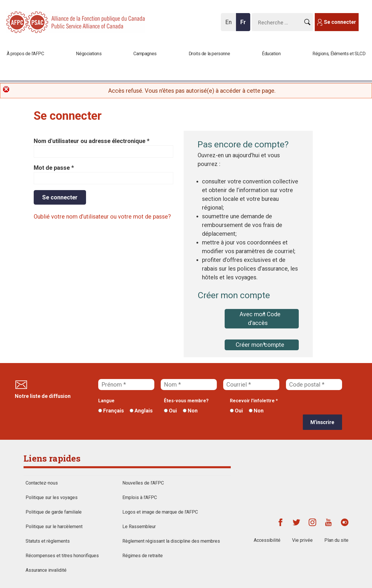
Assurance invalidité (46, 570)
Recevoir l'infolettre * (254, 401)
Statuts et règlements (48, 541)
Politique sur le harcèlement (54, 527)
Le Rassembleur (139, 527)
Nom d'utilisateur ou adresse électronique (92, 141)
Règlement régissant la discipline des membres (171, 541)
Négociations (89, 54)
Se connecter (340, 22)
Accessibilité (267, 540)
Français (111, 411)
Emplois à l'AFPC (140, 497)
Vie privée (302, 540)
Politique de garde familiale (54, 512)
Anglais (141, 411)
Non (190, 411)
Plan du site (336, 540)
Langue (106, 401)
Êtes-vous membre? (186, 401)
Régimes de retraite (143, 556)
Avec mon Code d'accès (260, 319)
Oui (170, 411)
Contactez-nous (42, 483)
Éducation (271, 54)
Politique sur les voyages (52, 497)
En (230, 25)
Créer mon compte (260, 345)
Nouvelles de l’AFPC (143, 483)
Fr (245, 25)
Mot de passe (54, 168)
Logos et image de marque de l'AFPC (160, 512)
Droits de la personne (209, 54)
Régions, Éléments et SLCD (339, 54)
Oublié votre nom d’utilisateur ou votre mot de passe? (102, 217)
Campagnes (145, 54)
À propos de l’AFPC (25, 54)
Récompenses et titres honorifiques (62, 556)
